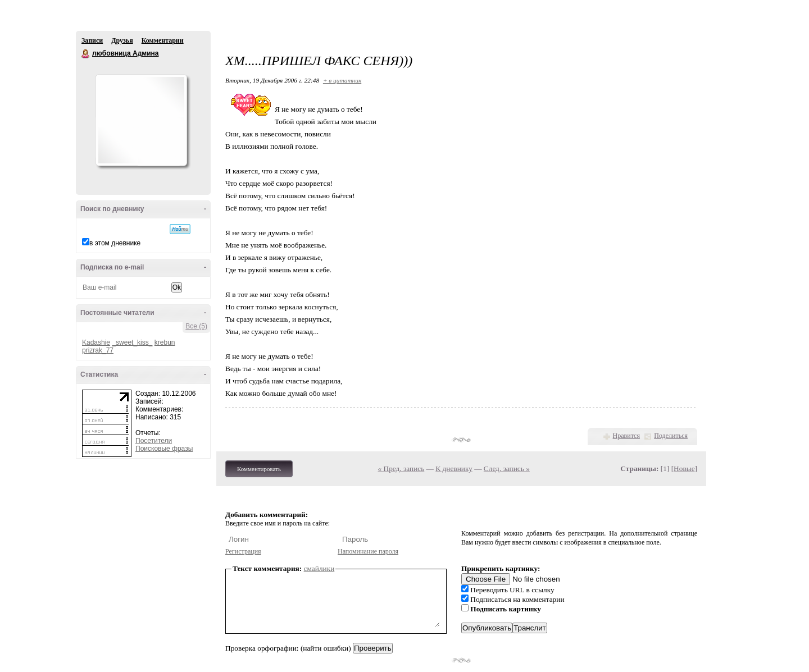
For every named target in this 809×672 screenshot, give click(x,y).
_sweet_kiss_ (132, 342)
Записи (92, 40)
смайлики (319, 568)
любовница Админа (86, 54)
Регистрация (243, 551)
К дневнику (454, 468)
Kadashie (96, 342)
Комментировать (259, 469)
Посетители (154, 441)
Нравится (626, 436)
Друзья (122, 40)
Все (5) (196, 326)
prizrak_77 (98, 350)
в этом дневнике (115, 243)
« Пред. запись (401, 468)
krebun (165, 342)
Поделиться (671, 436)
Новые (684, 468)
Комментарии (163, 40)
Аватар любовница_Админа (141, 120)
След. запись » (507, 468)
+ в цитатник (342, 80)
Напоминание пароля (368, 551)
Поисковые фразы (164, 449)
